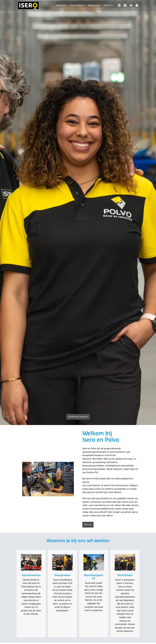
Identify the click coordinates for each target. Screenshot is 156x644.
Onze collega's (77, 5)
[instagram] (137, 5)
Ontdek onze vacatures (78, 417)
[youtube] (131, 5)
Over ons (108, 5)
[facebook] (125, 5)
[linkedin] (119, 5)
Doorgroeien (94, 5)
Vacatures (61, 5)
